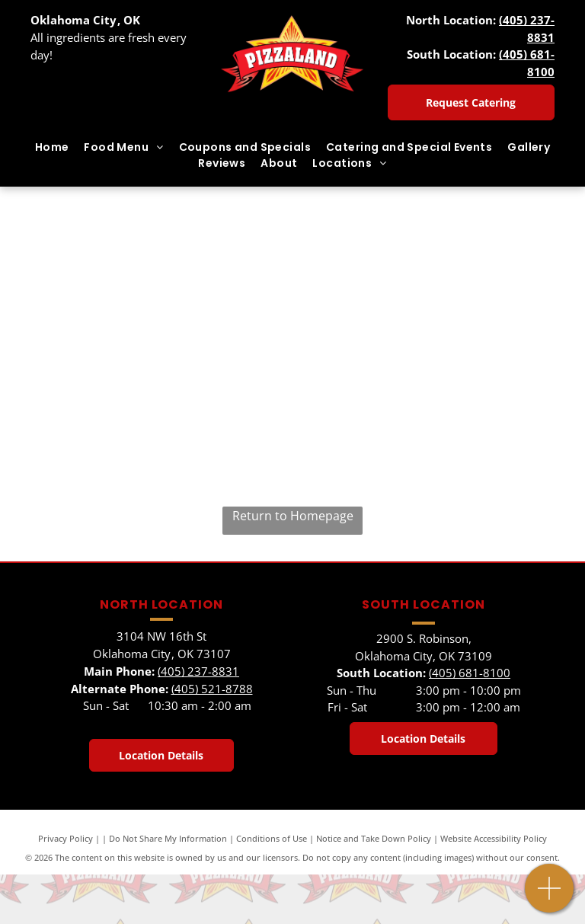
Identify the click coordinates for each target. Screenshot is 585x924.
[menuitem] (52, 147)
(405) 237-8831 (198, 671)
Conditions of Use (272, 838)
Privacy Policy (66, 838)
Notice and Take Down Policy (374, 838)
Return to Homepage (293, 516)
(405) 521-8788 (212, 689)
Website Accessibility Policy (494, 838)
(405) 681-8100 (470, 673)
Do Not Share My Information (168, 838)
